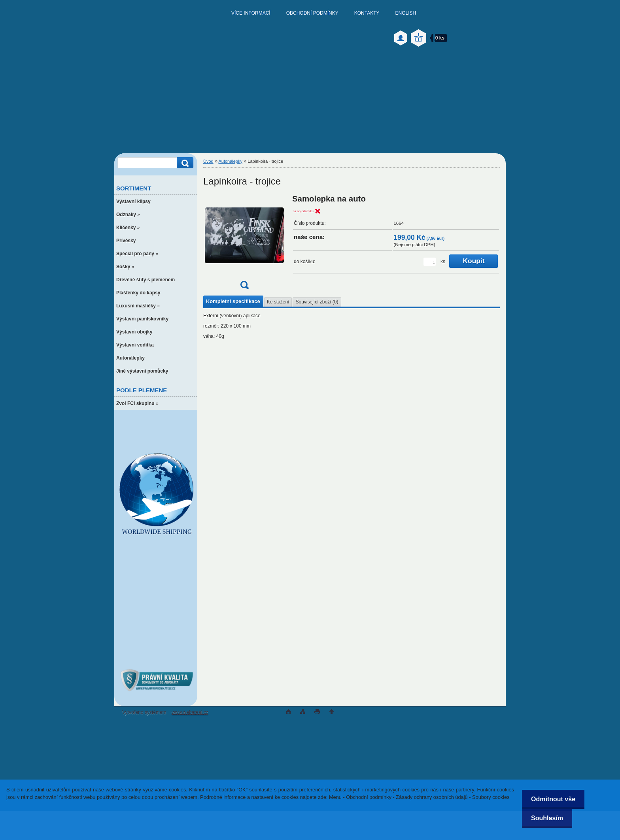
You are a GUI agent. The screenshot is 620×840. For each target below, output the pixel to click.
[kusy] (430, 262)
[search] (184, 163)
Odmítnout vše (552, 799)
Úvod (208, 161)
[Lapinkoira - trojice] (244, 244)
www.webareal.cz (190, 712)
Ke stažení (278, 302)
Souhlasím (546, 818)
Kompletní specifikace (233, 301)
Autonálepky (230, 161)
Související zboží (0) (317, 302)
